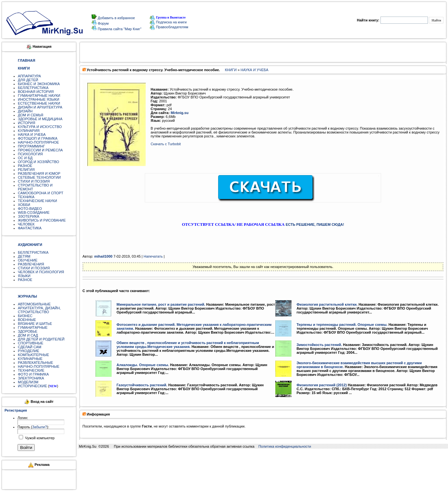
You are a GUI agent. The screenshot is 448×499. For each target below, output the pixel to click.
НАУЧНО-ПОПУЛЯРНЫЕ (39, 366)
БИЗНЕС (25, 316)
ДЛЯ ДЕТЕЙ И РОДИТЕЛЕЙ (41, 339)
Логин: (23, 418)
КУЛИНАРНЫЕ (30, 359)
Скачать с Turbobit (166, 144)
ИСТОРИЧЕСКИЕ (32, 386)
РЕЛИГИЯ (26, 170)
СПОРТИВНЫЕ (31, 343)
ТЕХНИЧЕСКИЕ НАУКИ (37, 201)
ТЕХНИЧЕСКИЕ (31, 370)
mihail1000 (103, 256)
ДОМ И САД (28, 335)
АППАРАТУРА (29, 76)
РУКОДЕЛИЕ (29, 351)
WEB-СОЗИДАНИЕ (34, 212)
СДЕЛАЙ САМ (30, 347)
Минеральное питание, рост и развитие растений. (161, 304)
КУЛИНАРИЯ (29, 131)
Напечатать (153, 256)
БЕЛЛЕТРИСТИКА (33, 88)
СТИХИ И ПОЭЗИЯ (34, 181)
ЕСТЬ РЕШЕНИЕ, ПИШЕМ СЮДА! (315, 224)
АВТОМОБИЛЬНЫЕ (34, 304)
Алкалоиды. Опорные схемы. (143, 365)
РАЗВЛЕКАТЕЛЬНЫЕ (36, 363)
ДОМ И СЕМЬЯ (31, 115)
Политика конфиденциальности (285, 446)
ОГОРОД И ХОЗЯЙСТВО (38, 162)
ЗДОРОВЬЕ (28, 331)
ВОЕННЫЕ (27, 320)
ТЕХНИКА (26, 197)
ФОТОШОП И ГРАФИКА (38, 138)
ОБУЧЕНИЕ (28, 260)
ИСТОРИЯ (26, 123)
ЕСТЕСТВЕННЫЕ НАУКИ (39, 103)
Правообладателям (169, 27)
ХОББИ (24, 205)
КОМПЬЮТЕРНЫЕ (33, 355)
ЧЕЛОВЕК (26, 224)
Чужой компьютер (39, 438)
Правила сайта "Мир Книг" (119, 29)
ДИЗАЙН (25, 111)
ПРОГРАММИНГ (31, 146)
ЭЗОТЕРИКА (29, 216)
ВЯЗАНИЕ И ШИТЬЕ (35, 324)
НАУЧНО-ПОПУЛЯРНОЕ (38, 142)
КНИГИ (231, 70)
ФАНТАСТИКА (30, 228)
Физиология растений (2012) (322, 385)
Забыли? (40, 427)
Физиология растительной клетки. (327, 304)
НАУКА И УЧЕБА (32, 134)
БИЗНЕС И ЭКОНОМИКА (39, 84)
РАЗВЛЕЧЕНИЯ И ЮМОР (39, 173)
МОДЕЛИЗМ (28, 382)
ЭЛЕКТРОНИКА (31, 378)
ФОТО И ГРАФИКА (33, 374)
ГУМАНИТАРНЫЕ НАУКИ (39, 96)
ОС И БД (25, 158)
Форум (103, 23)
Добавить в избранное (116, 18)
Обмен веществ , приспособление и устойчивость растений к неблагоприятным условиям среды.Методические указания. (188, 345)
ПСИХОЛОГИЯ (30, 154)
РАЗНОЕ (25, 166)
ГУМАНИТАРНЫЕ (33, 327)
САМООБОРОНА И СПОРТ (41, 193)
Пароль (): (33, 427)
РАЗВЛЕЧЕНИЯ (31, 264)
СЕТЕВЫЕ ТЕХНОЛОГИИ (39, 177)
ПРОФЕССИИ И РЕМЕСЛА (40, 150)
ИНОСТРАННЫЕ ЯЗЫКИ (38, 99)
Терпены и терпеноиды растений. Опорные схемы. (342, 325)
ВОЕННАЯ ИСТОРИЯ (36, 92)
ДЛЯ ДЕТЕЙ (28, 80)
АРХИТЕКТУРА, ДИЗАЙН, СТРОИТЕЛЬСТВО (39, 310)
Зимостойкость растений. (319, 345)
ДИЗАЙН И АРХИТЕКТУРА (40, 107)
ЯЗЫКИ (24, 276)
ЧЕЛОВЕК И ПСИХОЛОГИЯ (41, 272)
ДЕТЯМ (24, 256)
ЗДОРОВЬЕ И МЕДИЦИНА (40, 119)
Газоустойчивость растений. (142, 385)
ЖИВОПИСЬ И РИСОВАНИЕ (42, 220)
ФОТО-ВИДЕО (30, 209)
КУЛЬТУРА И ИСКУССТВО (40, 127)
